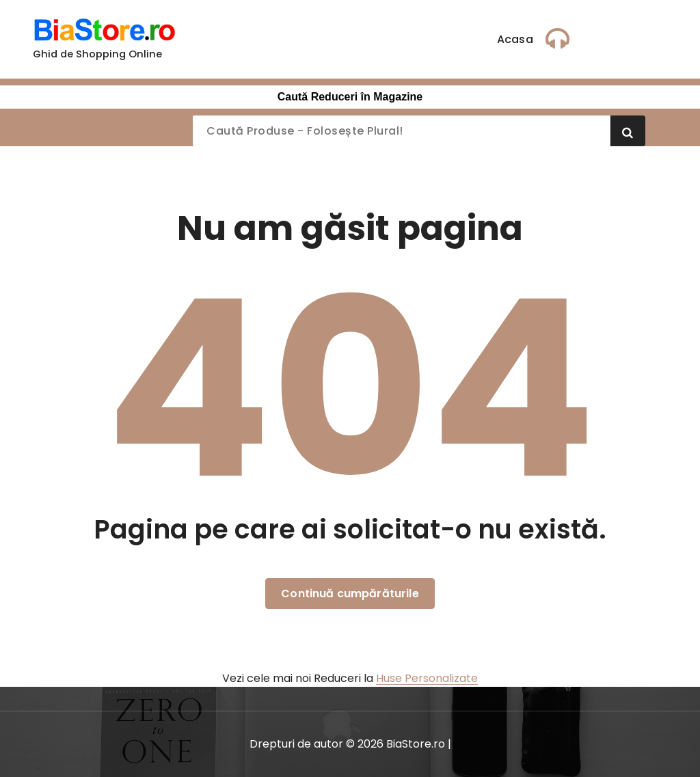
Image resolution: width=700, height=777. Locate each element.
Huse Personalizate (427, 678)
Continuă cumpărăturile (350, 594)
